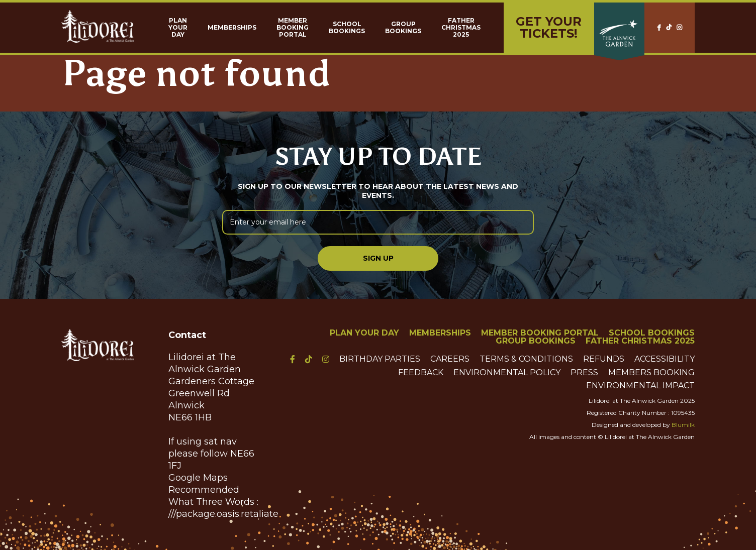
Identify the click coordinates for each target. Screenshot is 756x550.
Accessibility (665, 359)
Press (584, 373)
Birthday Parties (380, 359)
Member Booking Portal (293, 28)
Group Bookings (403, 28)
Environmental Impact (640, 386)
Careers (450, 359)
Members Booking (651, 373)
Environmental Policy (507, 373)
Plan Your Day (178, 28)
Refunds (604, 359)
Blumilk (683, 425)
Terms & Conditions (526, 359)
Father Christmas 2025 (461, 28)
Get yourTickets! (549, 27)
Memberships (232, 28)
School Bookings (347, 28)
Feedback (421, 373)
